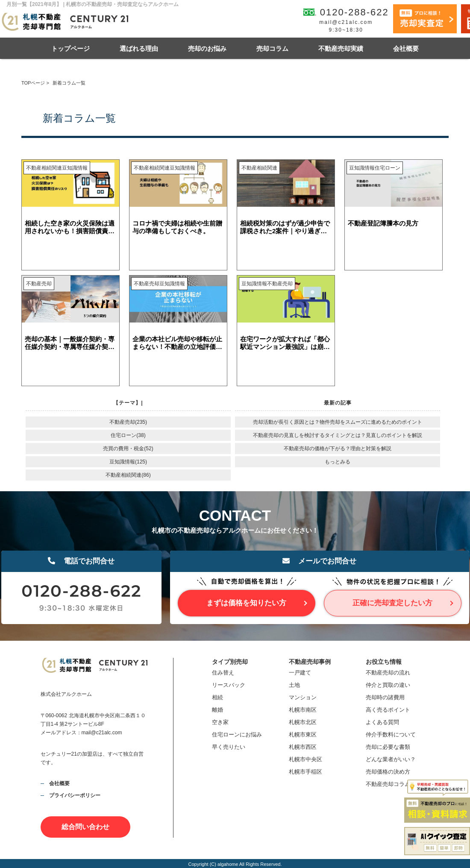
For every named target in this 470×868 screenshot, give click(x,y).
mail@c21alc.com (346, 22)
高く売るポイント (388, 710)
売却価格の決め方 (388, 772)
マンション (303, 697)
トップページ (70, 48)
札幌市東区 (303, 735)
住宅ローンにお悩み (237, 735)
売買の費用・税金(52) (128, 449)
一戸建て (300, 673)
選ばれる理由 (139, 48)
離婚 (217, 710)
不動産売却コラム (388, 784)
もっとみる (338, 462)
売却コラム (272, 48)
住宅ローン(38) (128, 435)
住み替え (223, 673)
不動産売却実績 (341, 48)
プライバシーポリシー (75, 795)
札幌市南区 (303, 710)
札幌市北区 (303, 722)
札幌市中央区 (305, 759)
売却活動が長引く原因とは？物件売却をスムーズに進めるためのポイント (338, 422)
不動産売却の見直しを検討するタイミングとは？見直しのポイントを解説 (338, 435)
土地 (294, 685)
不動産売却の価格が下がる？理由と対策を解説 (338, 449)
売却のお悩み (207, 48)
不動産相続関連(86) (128, 475)
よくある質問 (382, 722)
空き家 (220, 722)
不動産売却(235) (128, 422)
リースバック (229, 685)
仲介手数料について (391, 735)
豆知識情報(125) (128, 462)
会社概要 (406, 48)
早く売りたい (229, 747)
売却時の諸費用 (385, 697)
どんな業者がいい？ (391, 759)
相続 (217, 697)
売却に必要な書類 (388, 747)
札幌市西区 (303, 747)
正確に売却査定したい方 (392, 603)
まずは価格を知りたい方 (246, 603)
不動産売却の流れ (388, 673)
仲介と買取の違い (388, 685)
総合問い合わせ (85, 827)
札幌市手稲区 (305, 772)
